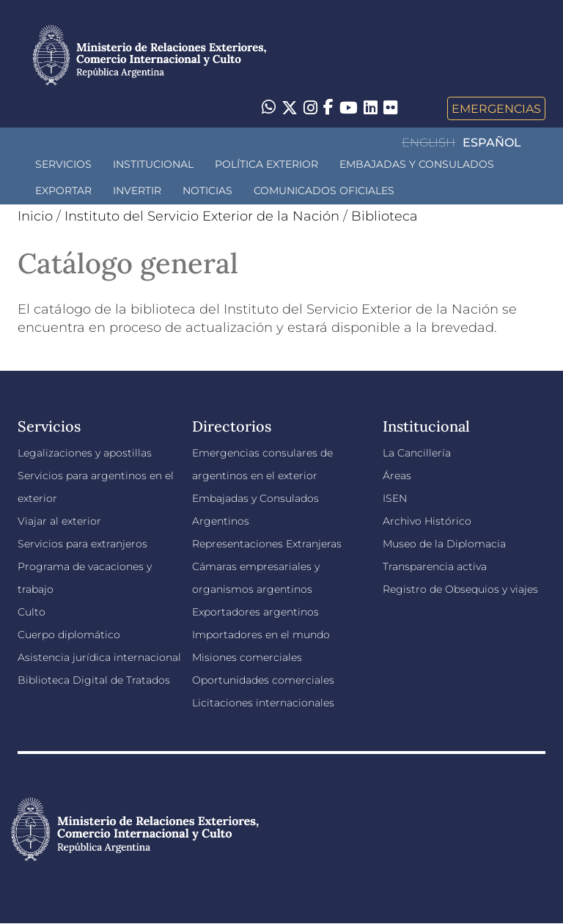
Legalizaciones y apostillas (85, 453)
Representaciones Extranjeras (267, 544)
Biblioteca (384, 216)
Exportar (63, 191)
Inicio (35, 216)
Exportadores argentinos (255, 612)
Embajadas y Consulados (417, 164)
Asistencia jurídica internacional (99, 657)
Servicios (63, 164)
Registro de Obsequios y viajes (460, 589)
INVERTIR (137, 191)
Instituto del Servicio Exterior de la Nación (202, 216)
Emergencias (496, 108)
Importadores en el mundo (261, 635)
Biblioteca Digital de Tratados (94, 680)
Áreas (397, 476)
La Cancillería (417, 453)
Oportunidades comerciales (263, 680)
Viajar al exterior (59, 521)
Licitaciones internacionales (263, 703)
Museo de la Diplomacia (444, 544)
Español (492, 143)
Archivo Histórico (427, 521)
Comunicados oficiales (324, 191)
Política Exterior (266, 164)
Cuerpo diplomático (69, 635)
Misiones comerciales (247, 657)
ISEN (395, 498)
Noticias (207, 191)
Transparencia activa (435, 566)
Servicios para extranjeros (82, 544)
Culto (32, 612)
